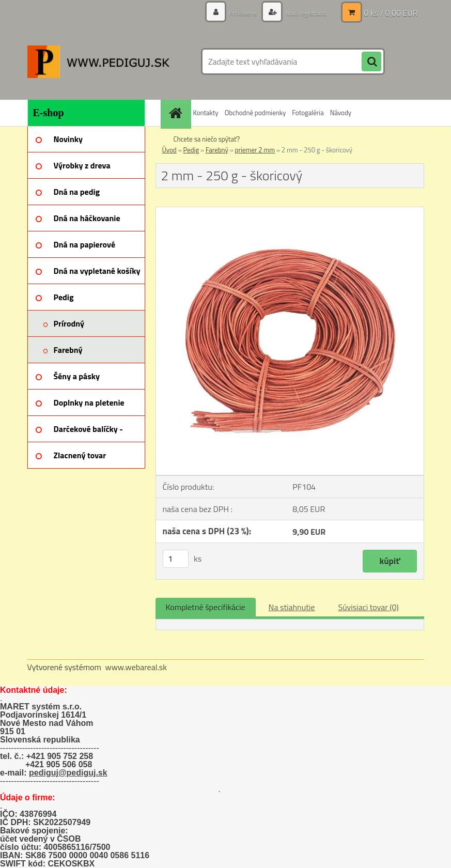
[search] (371, 62)
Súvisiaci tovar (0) (368, 607)
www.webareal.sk (136, 667)
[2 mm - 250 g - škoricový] (290, 211)
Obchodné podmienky (255, 113)
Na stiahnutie (292, 607)
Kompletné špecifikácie (206, 607)
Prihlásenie (232, 13)
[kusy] (176, 559)
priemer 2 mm (255, 150)
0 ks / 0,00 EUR (391, 13)
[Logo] (98, 61)
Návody (341, 113)
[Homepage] (177, 113)
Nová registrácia (301, 13)
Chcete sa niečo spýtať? (207, 139)
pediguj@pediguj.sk (68, 773)
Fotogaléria (308, 113)
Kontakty (206, 113)
